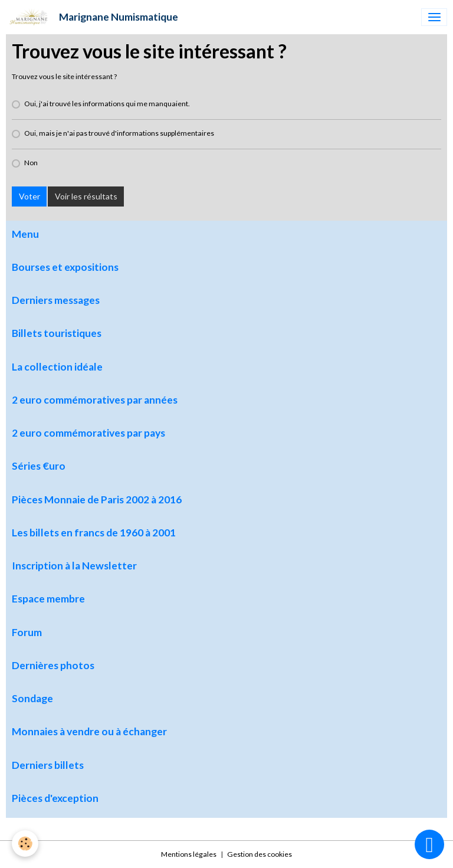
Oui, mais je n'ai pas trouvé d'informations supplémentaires (119, 133)
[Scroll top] (429, 844)
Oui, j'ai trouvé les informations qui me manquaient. (107, 104)
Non (31, 163)
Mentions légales (189, 854)
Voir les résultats (86, 196)
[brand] (92, 17)
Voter (29, 196)
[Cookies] (25, 844)
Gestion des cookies (260, 854)
